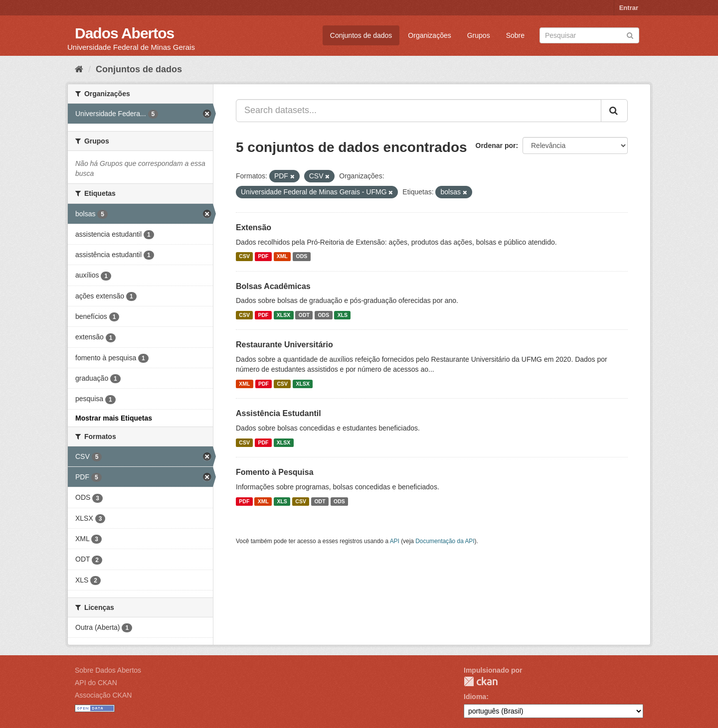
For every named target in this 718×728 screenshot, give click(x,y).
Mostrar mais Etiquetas (114, 418)
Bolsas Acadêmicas (273, 286)
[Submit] (630, 35)
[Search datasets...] (419, 111)
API (395, 541)
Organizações (429, 35)
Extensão (254, 227)
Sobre (515, 35)
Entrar (629, 8)
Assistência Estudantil (278, 413)
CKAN (481, 681)
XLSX (283, 315)
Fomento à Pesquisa (275, 472)
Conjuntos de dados (361, 35)
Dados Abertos (124, 33)
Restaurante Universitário (284, 345)
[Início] (79, 69)
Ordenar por (496, 146)
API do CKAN (96, 683)
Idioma (475, 697)
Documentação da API (445, 541)
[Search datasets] (589, 35)
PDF (263, 257)
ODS (302, 257)
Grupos (479, 35)
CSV (244, 257)
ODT (304, 315)
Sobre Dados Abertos (108, 670)
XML (282, 257)
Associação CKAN (103, 695)
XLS (343, 315)
